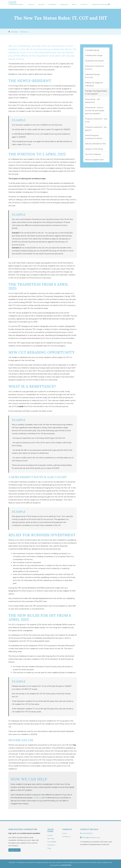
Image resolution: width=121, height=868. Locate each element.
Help (49, 848)
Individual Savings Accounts (92, 76)
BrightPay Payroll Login (101, 4)
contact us (37, 798)
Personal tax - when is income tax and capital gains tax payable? (95, 110)
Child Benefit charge (94, 55)
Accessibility (52, 842)
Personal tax (24, 32)
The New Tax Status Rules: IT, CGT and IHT (96, 92)
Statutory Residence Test (95, 144)
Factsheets (52, 4)
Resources (64, 4)
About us (31, 4)
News (74, 4)
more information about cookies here (98, 862)
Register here (14, 850)
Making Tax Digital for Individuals (94, 84)
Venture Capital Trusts (94, 160)
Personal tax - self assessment (92, 101)
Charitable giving (92, 50)
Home (65, 833)
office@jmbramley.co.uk (90, 837)
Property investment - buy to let (96, 120)
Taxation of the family (94, 149)
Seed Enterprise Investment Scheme (94, 137)
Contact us (84, 4)
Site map (51, 838)
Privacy (50, 835)
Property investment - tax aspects (96, 129)
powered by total (61, 865)
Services (41, 4)
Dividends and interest (94, 61)
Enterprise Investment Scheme (94, 68)
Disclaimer (51, 845)
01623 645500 (86, 833)
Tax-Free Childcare (93, 154)
